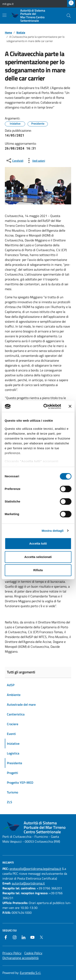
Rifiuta (38, 570)
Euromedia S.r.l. (30, 973)
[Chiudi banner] (70, 406)
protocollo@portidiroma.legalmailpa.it (35, 869)
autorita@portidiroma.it (28, 883)
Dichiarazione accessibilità (20, 958)
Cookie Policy (33, 953)
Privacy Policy (12, 953)
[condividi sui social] (14, 161)
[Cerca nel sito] (69, 16)
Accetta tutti (38, 543)
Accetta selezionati (38, 557)
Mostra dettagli (52, 531)
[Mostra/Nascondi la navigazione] (4, 15)
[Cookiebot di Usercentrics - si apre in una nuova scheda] (45, 406)
